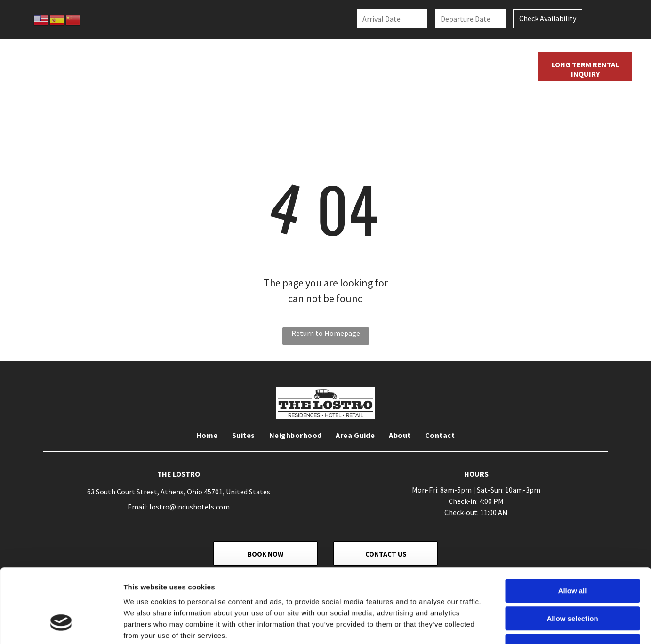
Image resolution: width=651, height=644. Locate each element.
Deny (573, 584)
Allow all (573, 529)
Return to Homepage (326, 333)
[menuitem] (198, 67)
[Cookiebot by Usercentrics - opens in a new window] (61, 626)
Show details (494, 625)
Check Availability (548, 18)
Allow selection (572, 557)
